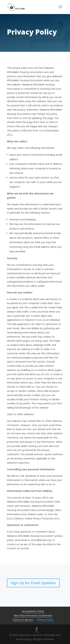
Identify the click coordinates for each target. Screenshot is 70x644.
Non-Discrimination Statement (33, 615)
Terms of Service (23, 620)
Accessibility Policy (33, 611)
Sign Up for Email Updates (33, 583)
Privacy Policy (45, 620)
